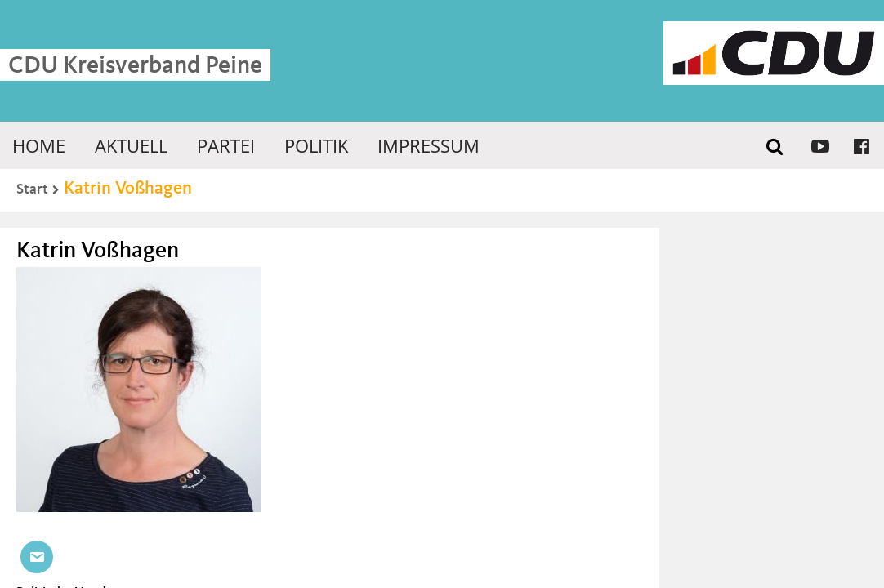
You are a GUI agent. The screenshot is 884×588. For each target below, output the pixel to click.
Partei (226, 145)
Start (32, 189)
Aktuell (131, 145)
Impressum (429, 145)
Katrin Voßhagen (128, 189)
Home (39, 145)
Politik (316, 145)
